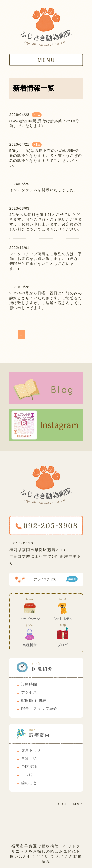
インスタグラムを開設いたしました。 (44, 190)
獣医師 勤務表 (34, 701)
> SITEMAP (70, 804)
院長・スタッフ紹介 (39, 709)
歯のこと (29, 783)
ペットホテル (63, 619)
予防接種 (29, 767)
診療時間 (29, 684)
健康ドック (31, 750)
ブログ (63, 645)
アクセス (29, 692)
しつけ (27, 775)
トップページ (30, 619)
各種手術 (29, 759)
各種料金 (30, 645)
